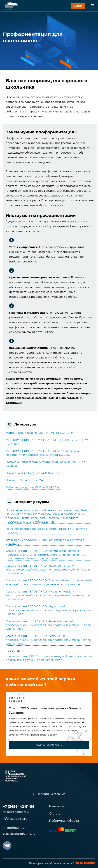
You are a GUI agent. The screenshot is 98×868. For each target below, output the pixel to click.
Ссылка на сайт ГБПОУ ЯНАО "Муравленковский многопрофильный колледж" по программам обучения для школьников (48, 595)
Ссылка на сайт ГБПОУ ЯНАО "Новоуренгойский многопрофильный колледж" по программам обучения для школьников (48, 569)
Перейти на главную (49, 794)
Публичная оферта (64, 821)
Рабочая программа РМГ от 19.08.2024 (33, 487)
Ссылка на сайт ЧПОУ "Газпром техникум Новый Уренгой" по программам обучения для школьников (49, 658)
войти (78, 6)
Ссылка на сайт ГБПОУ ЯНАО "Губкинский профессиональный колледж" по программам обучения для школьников (48, 640)
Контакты (56, 806)
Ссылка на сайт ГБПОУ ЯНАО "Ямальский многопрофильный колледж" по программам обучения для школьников (49, 582)
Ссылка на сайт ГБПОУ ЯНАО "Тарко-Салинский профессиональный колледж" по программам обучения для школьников (48, 625)
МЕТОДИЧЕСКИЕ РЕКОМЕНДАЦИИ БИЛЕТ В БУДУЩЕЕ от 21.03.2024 (47, 442)
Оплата (55, 813)
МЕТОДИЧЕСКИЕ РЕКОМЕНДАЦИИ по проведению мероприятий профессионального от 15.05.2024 (42, 453)
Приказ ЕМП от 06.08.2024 (24, 480)
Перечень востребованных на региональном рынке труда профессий (46, 531)
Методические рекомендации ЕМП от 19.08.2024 (40, 433)
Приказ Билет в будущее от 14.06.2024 (32, 473)
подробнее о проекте (49, 745)
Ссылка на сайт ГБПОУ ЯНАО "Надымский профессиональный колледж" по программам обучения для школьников (48, 610)
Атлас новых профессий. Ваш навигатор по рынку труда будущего (45, 542)
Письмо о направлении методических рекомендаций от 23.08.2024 (45, 464)
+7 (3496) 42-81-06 (19, 807)
